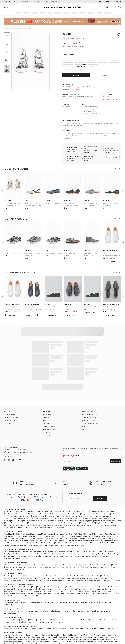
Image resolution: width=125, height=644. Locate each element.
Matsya (29, 519)
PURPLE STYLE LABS (10, 412)
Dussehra (56, 622)
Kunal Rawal (33, 530)
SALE (44, 418)
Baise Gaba (44, 508)
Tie (111, 574)
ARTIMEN (110, 532)
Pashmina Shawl (10, 590)
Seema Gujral (85, 512)
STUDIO (45, 1)
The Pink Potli (68, 545)
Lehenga (23, 596)
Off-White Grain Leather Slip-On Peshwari (110, 306)
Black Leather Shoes (91, 305)
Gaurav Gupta (20, 515)
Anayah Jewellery (81, 548)
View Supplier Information (111, 99)
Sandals (99, 585)
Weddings (95, 622)
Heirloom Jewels (10, 583)
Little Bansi (24, 614)
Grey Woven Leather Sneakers (33, 252)
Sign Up (100, 492)
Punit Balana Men (22, 532)
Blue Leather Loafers (52, 201)
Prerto (18, 552)
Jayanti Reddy (105, 508)
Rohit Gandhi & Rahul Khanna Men (67, 537)
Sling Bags (48, 587)
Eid (29, 622)
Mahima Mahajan (25, 510)
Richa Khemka (86, 519)
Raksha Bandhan (37, 622)
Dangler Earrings (26, 585)
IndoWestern (41, 574)
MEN (16, 1)
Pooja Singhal (29, 505)
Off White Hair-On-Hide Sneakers (13, 202)
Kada (88, 585)
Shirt (84, 605)
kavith (8, 198)
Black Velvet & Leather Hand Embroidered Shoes (53, 306)
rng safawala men (111, 302)
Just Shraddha (39, 548)
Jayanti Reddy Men (46, 539)
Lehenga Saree (94, 561)
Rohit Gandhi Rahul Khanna (36, 515)
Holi (11, 622)
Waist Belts (30, 587)
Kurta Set (58, 596)
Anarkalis (15, 559)
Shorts (103, 570)
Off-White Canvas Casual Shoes (71, 252)
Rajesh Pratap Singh (11, 512)
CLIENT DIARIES (48, 434)
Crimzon (25, 552)
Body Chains (99, 581)
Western (32, 574)
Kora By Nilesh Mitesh (79, 539)
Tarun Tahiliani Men (51, 532)
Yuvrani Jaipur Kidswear (79, 614)
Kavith (67, 34)
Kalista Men (57, 534)
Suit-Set (7, 572)
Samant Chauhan (11, 517)
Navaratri (48, 622)
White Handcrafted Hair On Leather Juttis (33, 202)
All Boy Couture (27, 616)
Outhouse (84, 545)
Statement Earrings (12, 585)
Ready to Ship (9, 563)
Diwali (6, 622)
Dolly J (84, 505)
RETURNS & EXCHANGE (89, 415)
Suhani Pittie (105, 550)
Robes (98, 570)
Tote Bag (87, 587)
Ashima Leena (51, 515)
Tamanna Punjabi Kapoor (21, 521)
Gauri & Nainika (93, 508)
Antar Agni (48, 505)
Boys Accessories (10, 607)
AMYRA (55, 550)
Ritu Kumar (46, 512)
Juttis (110, 585)
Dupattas (69, 561)
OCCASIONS (47, 431)
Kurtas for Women (40, 559)
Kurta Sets (23, 559)
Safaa (78, 519)
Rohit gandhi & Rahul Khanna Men (106, 528)
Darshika (91, 530)
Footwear (106, 574)
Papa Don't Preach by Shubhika (67, 510)
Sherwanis (51, 559)
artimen (48, 302)
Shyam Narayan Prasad (49, 517)
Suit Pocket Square (81, 570)
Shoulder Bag (96, 587)
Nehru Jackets (39, 605)
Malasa (51, 519)
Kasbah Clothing (68, 534)
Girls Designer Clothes (11, 596)
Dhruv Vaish (26, 528)
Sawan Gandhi (20, 519)
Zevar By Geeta (9, 548)
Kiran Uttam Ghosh (10, 510)
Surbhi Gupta (59, 519)
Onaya (84, 508)
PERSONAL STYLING (49, 427)
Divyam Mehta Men (61, 528)
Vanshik (90, 528)
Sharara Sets (73, 559)
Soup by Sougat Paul (88, 517)
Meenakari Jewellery (32, 583)
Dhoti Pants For (93, 596)
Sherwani (31, 570)
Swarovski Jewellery (47, 583)
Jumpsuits (53, 561)
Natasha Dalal (18, 505)
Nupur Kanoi (50, 510)
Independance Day (20, 622)
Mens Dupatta (80, 572)
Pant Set (88, 574)
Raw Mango (8, 505)
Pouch (23, 587)
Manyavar (63, 508)
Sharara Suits (49, 596)
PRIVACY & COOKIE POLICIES (91, 421)
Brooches (117, 574)
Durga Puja (78, 622)
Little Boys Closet (55, 614)
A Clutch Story (113, 548)
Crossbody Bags (59, 587)
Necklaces (7, 581)
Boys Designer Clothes (12, 605)
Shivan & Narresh (74, 508)
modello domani (110, 248)
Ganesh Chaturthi (67, 622)
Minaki (59, 548)
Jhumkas (36, 585)
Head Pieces (89, 581)
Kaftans (86, 559)
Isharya (18, 545)
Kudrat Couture (80, 534)
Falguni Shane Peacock (96, 505)
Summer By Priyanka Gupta (29, 508)
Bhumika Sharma (115, 515)
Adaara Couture (110, 519)
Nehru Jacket (17, 570)
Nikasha (60, 515)
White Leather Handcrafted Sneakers (112, 252)
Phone (77, 453)
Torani (35, 519)
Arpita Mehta (8, 519)
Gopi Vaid (100, 517)
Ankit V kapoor (47, 528)
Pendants (20, 583)
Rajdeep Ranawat (106, 510)
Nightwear (77, 561)
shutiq (8, 248)
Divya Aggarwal (34, 517)
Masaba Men (109, 534)
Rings (34, 581)
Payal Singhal (8, 515)
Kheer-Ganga (51, 530)
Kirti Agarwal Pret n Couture (43, 616)
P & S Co (16, 614)
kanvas (67, 248)
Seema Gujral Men (87, 537)
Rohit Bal (54, 512)
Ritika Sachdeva (9, 552)
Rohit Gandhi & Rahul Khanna (69, 512)
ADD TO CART (107, 75)
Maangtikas (65, 581)
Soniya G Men (99, 537)
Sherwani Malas (9, 574)
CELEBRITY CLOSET (49, 424)
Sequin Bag (106, 587)
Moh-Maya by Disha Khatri (31, 545)
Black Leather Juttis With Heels (111, 202)
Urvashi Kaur (48, 521)
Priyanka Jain (74, 517)
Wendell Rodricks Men (11, 539)
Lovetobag (93, 548)
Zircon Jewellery (62, 583)
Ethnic (26, 574)
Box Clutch (115, 587)
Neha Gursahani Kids (108, 614)
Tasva (6, 528)
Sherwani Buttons (17, 572)
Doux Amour (102, 548)
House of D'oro (51, 548)
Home (6, 28)
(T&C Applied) (77, 89)
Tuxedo (54, 572)
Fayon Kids (8, 614)
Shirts (24, 570)
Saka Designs (15, 616)
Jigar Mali (100, 519)
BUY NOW (76, 75)
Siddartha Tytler (97, 512)
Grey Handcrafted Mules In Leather (90, 202)
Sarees (30, 559)
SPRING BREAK (111, 537)
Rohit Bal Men (8, 530)
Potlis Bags (117, 585)
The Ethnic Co (62, 530)
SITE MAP (85, 427)
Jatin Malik (71, 532)
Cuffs (21, 581)
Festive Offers (20, 563)
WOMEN (8, 1)
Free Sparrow (94, 614)
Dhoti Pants (116, 559)
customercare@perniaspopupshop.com (16, 449)
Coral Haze (35, 550)
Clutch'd (77, 545)
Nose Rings (56, 581)
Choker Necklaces (65, 585)
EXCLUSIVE (46, 415)
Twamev (42, 530)
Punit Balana (94, 510)
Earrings (15, 581)
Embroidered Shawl (24, 590)
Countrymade (36, 528)
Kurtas (38, 570)
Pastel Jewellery (74, 583)
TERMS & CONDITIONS (89, 418)
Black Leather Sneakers (14, 251)
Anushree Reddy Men (83, 532)
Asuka (25, 530)
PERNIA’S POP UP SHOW (11, 415)
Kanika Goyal (63, 517)
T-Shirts (110, 570)
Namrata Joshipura (101, 515)
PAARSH (117, 534)
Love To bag (57, 545)
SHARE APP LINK (115, 459)
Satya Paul (39, 505)
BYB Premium (59, 616)
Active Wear (96, 574)
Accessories (98, 572)
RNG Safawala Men (47, 537)
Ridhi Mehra (54, 508)
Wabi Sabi (18, 530)
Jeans (26, 572)
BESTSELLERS (47, 412)
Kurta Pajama (35, 572)
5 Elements (19, 550)
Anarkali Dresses (74, 596)
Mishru (34, 510)
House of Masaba (111, 517)
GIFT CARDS (47, 421)
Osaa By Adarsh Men (11, 508)
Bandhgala (70, 572)
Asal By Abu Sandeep (73, 505)
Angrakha (61, 572)
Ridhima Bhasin (35, 512)
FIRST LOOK (55, 1)
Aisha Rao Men (9, 534)
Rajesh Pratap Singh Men (78, 528)
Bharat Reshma (81, 530)
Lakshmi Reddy (42, 614)
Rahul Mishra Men (33, 537)
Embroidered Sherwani (61, 605)
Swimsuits (61, 561)
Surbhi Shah (23, 517)
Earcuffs (81, 581)
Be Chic (27, 550)
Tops (80, 559)
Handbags (16, 587)
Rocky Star (109, 505)
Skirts (39, 561)
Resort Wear (23, 561)
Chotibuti (33, 614)
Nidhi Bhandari (9, 550)
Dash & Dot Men (15, 528)
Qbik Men (62, 532)
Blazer (79, 605)
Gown (65, 559)
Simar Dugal (43, 519)
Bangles (40, 581)
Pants (48, 570)
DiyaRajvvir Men (32, 534)
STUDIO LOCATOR (9, 418)
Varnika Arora (47, 545)
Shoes (93, 585)
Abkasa (117, 532)
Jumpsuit (89, 572)
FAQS (84, 424)
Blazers (116, 570)
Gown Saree (105, 561)
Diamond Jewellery (101, 583)
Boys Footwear (107, 605)
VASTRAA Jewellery (96, 545)
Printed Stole (36, 590)
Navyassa (66, 614)
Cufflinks (19, 574)
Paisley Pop (95, 550)
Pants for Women (11, 561)
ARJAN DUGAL (20, 534)
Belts (105, 585)
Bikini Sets (32, 561)
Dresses (59, 559)
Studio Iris (7, 521)
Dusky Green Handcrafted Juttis (71, 202)
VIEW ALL (117, 167)
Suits (43, 570)
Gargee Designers (45, 534)
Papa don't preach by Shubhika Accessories (74, 550)
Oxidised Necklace (79, 585)
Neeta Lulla (77, 515)
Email (66, 453)
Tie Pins (70, 570)
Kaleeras (73, 581)
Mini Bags (79, 587)
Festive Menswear (77, 574)
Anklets (116, 581)
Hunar (110, 545)
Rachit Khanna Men (99, 532)
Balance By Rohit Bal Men (29, 539)
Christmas (87, 622)
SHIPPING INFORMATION (90, 412)
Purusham (71, 530)
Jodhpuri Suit (45, 572)
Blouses (85, 561)
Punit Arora (22, 537)
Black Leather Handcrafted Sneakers (33, 306)
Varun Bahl (68, 515)
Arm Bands (109, 581)
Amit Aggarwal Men (36, 532)
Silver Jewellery (115, 583)
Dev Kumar (99, 530)
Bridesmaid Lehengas (103, 559)
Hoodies (91, 570)
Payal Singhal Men (10, 537)
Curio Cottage (9, 545)
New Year (115, 622)
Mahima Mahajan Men (95, 534)
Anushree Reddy (59, 505)
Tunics (92, 559)
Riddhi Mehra (24, 512)
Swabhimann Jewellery (24, 548)
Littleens (7, 616)
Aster (105, 545)
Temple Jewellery (87, 583)
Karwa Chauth (105, 622)
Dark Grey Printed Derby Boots (90, 252)
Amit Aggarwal (88, 515)
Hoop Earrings (53, 585)
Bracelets (28, 581)
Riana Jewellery (68, 548)
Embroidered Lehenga (35, 596)
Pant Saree (115, 561)
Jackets (45, 561)
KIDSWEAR (36, 1)
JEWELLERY (25, 1)
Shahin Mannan (37, 521)
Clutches (8, 587)
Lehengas (7, 559)
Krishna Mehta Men (111, 530)
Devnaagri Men (9, 532)
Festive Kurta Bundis (54, 574)
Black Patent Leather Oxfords (72, 306)
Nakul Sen (42, 510)
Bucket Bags (70, 587)
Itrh (94, 519)
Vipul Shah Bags (46, 550)
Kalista (114, 508)
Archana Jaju (70, 519)
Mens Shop (66, 574)
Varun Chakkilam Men (62, 539)
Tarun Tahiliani (109, 512)
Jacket (73, 605)
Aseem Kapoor (59, 521)
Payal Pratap (84, 510)
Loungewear (108, 572)
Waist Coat (62, 570)
